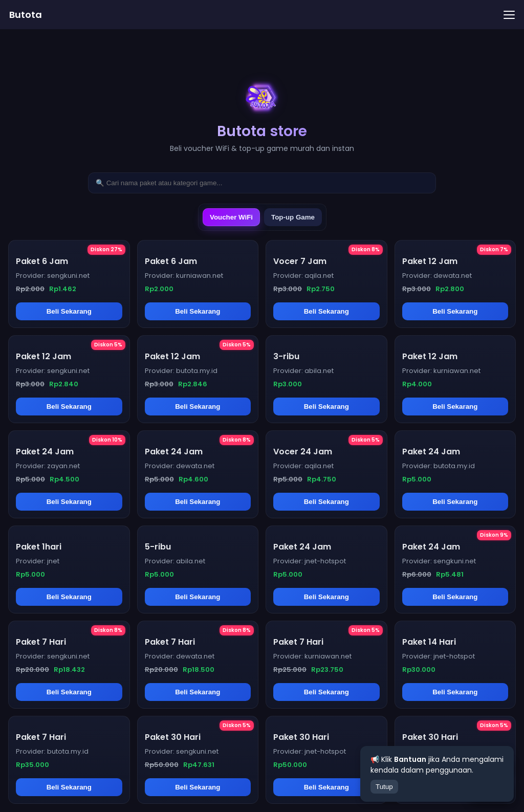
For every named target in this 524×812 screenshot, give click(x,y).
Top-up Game (293, 217)
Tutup (384, 787)
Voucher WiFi (231, 217)
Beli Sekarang (69, 311)
